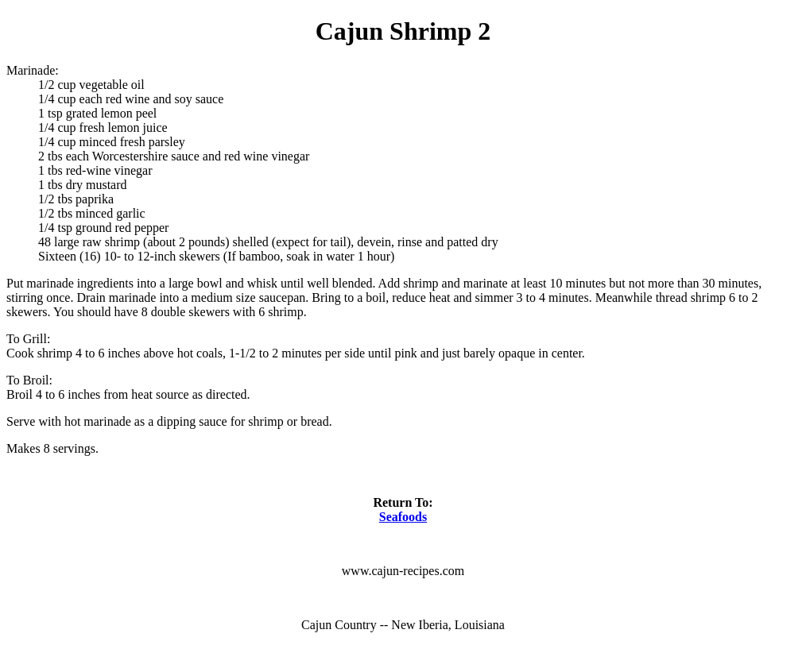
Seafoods (403, 517)
